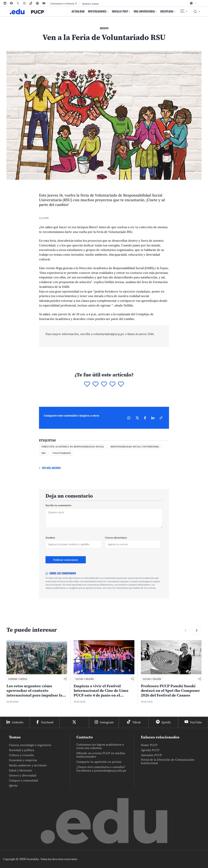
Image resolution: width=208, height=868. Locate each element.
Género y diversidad (23, 775)
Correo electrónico (116, 538)
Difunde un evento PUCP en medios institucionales (101, 755)
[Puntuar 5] (121, 384)
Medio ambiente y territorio (28, 765)
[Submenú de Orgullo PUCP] (130, 12)
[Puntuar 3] (104, 384)
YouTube (196, 722)
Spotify (166, 722)
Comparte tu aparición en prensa (99, 762)
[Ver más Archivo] (50, 468)
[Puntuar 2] (96, 384)
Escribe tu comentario (58, 505)
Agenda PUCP (150, 750)
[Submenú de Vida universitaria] (156, 12)
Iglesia (13, 785)
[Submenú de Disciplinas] (175, 12)
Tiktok (136, 722)
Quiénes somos (90, 4)
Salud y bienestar (21, 770)
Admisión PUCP (151, 755)
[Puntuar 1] (87, 384)
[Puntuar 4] (112, 384)
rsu (44, 453)
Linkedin (18, 722)
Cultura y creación (85, 679)
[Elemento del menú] (184, 12)
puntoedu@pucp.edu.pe (110, 770)
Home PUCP (149, 745)
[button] (197, 630)
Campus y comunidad (23, 780)
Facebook (47, 722)
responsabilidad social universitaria (135, 447)
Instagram (107, 722)
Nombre (50, 538)
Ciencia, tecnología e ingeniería (30, 745)
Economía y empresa (18, 679)
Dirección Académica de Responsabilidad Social (73, 447)
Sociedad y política (22, 750)
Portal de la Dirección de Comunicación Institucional (168, 761)
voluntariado (62, 453)
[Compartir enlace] (65, 679)
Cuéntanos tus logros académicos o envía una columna (100, 746)
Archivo (104, 28)
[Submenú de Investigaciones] (108, 12)
